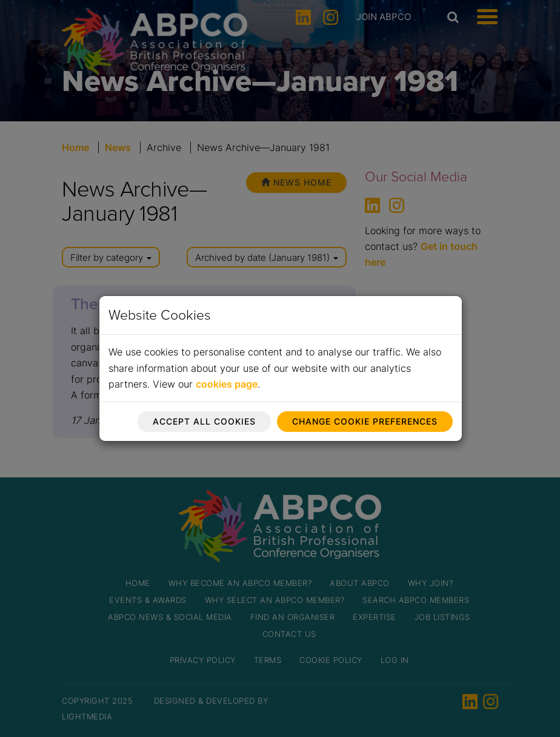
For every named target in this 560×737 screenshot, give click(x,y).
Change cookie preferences (365, 421)
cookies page (227, 384)
